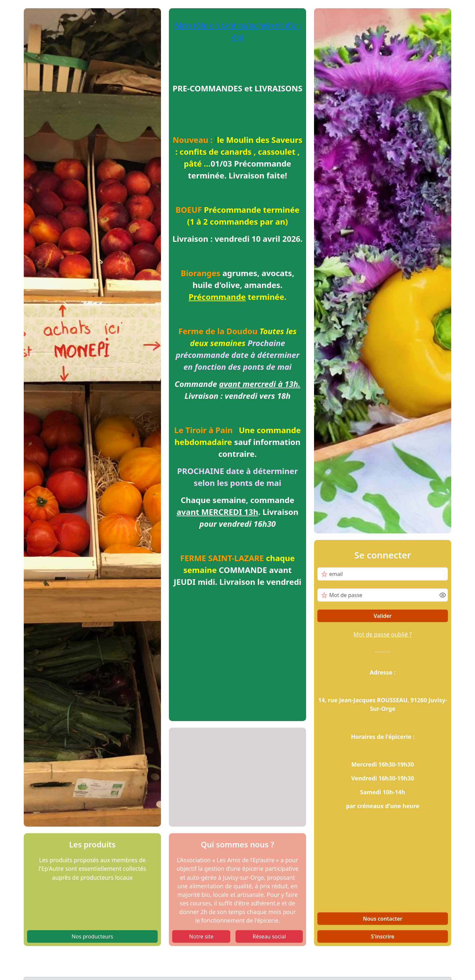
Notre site (201, 936)
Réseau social (269, 936)
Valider (383, 616)
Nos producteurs (92, 936)
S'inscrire (383, 936)
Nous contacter (383, 919)
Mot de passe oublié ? (383, 634)
